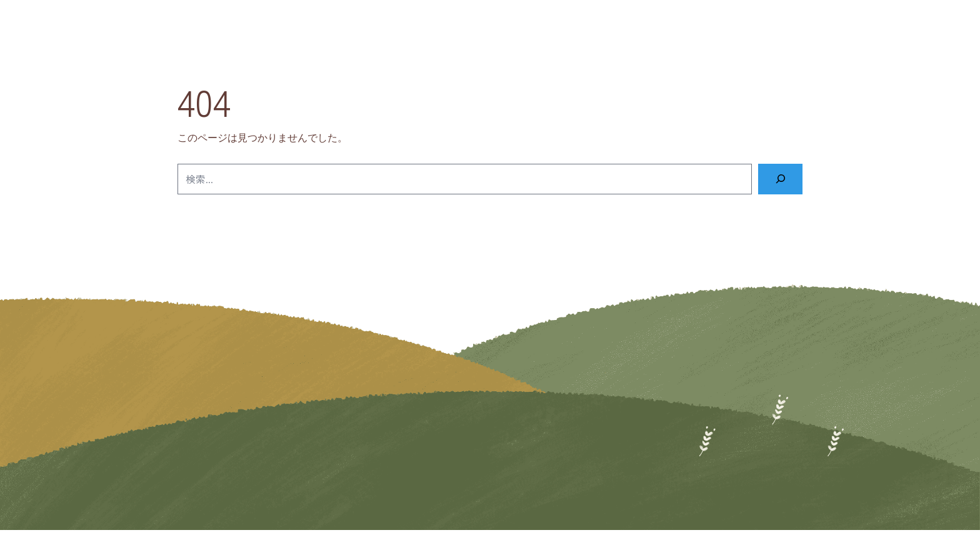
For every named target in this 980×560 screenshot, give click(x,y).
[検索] (780, 179)
